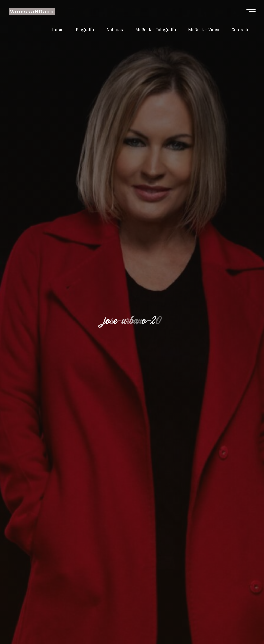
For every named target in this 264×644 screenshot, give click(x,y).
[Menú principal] (251, 12)
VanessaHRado (32, 12)
